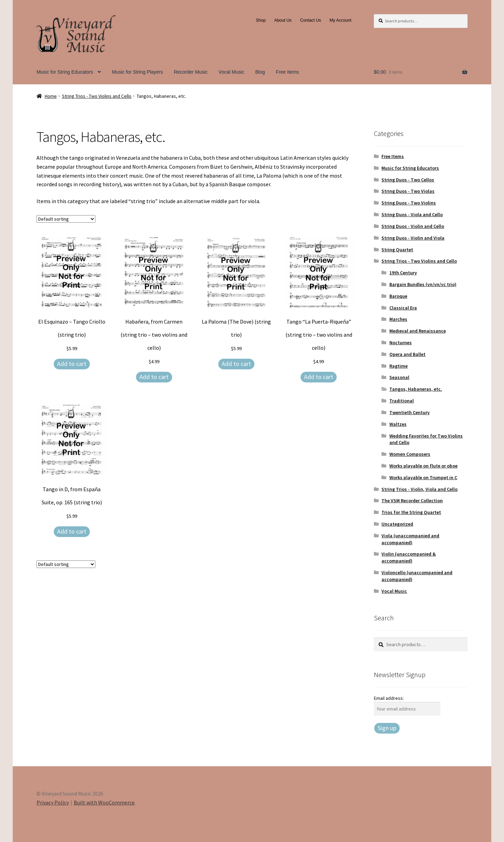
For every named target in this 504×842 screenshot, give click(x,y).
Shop (261, 20)
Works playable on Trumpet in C (423, 477)
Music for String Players (137, 72)
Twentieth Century (409, 412)
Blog (260, 72)
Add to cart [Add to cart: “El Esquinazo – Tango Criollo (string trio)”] (72, 364)
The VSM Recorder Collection (412, 501)
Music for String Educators (65, 72)
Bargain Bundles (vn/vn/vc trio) (423, 284)
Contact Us (311, 20)
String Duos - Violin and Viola (413, 238)
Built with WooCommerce (104, 802)
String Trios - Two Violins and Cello (97, 96)
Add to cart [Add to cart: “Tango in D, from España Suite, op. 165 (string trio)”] (72, 531)
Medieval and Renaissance (418, 331)
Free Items (287, 72)
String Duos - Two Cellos (408, 180)
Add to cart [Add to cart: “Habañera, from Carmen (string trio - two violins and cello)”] (154, 377)
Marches (398, 319)
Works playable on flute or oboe (423, 466)
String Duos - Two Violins (409, 203)
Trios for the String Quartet (411, 512)
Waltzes (398, 424)
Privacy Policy (53, 802)
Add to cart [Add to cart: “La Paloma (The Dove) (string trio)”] (236, 364)
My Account (340, 20)
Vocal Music (232, 72)
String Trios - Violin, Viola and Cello (419, 489)
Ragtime (398, 366)
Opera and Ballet (407, 354)
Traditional (402, 401)
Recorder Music (191, 72)
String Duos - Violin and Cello (413, 226)
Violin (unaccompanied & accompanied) (409, 557)
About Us (283, 20)
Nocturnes (401, 343)
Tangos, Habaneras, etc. (416, 389)
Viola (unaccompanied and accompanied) (410, 539)
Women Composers (410, 454)
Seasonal (399, 377)
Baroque (398, 296)
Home (51, 96)
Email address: (389, 698)
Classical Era (403, 308)
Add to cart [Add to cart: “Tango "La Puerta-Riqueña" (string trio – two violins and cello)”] (319, 377)
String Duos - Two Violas (408, 191)
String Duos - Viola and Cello (412, 214)
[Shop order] (66, 219)
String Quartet (397, 250)
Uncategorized (397, 524)
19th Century (403, 273)
